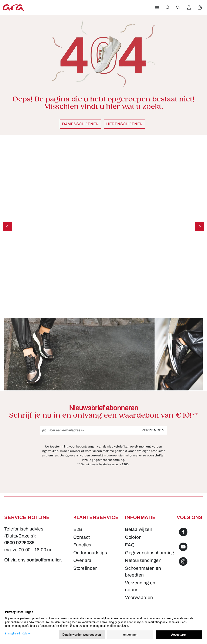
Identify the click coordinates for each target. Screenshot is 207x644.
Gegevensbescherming (149, 553)
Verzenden (153, 430)
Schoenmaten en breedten (143, 572)
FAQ (130, 545)
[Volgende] (200, 227)
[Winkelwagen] (200, 7)
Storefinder (85, 568)
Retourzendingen (143, 560)
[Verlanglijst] (178, 7)
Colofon (133, 537)
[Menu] (157, 7)
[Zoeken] (168, 7)
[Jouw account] (189, 7)
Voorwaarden (139, 597)
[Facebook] (183, 537)
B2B (78, 529)
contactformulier (23, 567)
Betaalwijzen (138, 529)
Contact (82, 537)
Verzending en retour (140, 586)
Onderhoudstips (90, 553)
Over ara (83, 560)
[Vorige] (7, 227)
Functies (82, 545)
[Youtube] (183, 552)
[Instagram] (183, 567)
